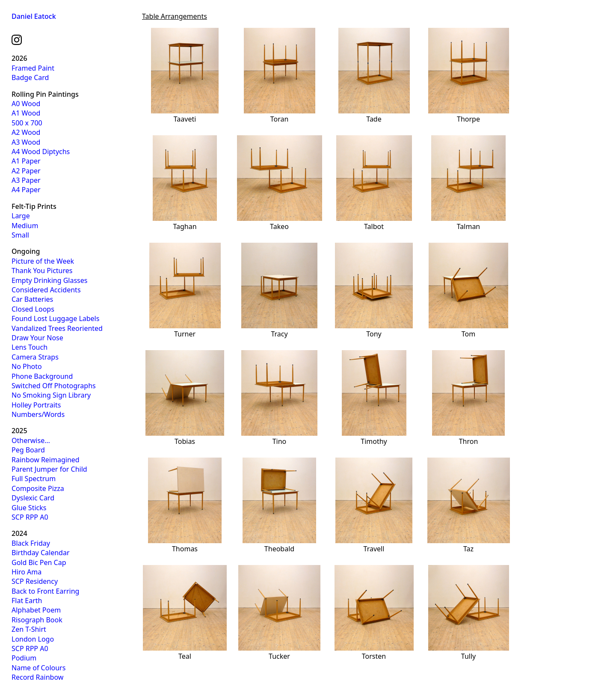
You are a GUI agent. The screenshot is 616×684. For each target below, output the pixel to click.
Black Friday (31, 543)
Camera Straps (35, 357)
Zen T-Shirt (29, 629)
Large (21, 216)
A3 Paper (26, 180)
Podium (24, 658)
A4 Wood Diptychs (41, 152)
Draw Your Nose (37, 338)
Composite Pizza (38, 488)
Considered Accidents (46, 290)
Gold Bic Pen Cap (39, 562)
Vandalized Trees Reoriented (57, 328)
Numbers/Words (38, 414)
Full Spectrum (34, 479)
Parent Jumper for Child (49, 469)
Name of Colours (38, 668)
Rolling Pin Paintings (45, 94)
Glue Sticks (29, 508)
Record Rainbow (37, 677)
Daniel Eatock (34, 16)
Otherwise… (31, 440)
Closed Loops (33, 309)
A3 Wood (26, 142)
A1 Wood (26, 113)
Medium (25, 226)
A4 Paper (26, 190)
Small (20, 235)
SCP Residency (35, 581)
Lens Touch (30, 347)
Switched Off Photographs (54, 386)
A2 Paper (26, 171)
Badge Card (30, 77)
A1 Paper (26, 161)
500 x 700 (27, 123)
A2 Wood (26, 132)
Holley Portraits (36, 405)
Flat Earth (27, 601)
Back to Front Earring (45, 591)
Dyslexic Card (33, 498)
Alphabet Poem (36, 610)
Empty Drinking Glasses (49, 280)
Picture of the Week (43, 261)
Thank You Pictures (42, 271)
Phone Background (42, 376)
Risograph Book (37, 620)
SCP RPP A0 (30, 517)
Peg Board (28, 450)
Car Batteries (32, 299)
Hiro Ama (27, 572)
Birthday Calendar (41, 553)
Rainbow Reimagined (46, 460)
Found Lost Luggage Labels (55, 318)
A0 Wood (26, 104)
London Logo (33, 639)
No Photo (27, 366)
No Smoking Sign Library (51, 395)
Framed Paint (33, 68)
